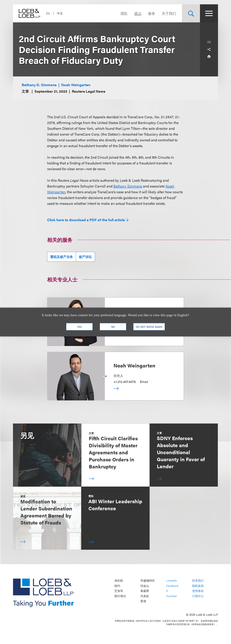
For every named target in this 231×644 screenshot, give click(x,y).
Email (144, 382)
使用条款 (198, 591)
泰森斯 (145, 591)
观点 (138, 13)
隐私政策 (198, 586)
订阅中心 (198, 596)
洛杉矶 (119, 581)
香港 (143, 601)
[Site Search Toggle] (191, 13)
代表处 (145, 596)
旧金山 (145, 586)
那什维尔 (120, 596)
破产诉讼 (85, 257)
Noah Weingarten (76, 85)
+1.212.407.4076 (125, 382)
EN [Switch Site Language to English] (48, 13)
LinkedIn (172, 581)
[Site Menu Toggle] (209, 13)
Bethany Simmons (128, 186)
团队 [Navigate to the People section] (124, 13)
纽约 (117, 586)
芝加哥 (119, 591)
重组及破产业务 (62, 257)
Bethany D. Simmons (39, 85)
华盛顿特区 (148, 581)
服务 (152, 13)
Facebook (172, 586)
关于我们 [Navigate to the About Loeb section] (169, 13)
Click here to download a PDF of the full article (86, 220)
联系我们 (198, 581)
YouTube (171, 596)
